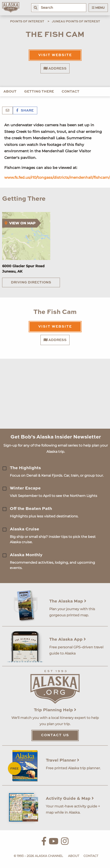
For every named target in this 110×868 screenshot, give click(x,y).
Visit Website (55, 55)
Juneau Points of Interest (76, 22)
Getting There (39, 92)
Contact (71, 92)
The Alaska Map (68, 601)
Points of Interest (27, 22)
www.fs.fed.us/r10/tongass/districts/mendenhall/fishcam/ (57, 177)
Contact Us (55, 735)
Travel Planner (62, 761)
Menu (98, 8)
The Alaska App (68, 640)
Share (25, 111)
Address (55, 68)
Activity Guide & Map (70, 799)
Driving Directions (31, 283)
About (10, 92)
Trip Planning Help (55, 710)
